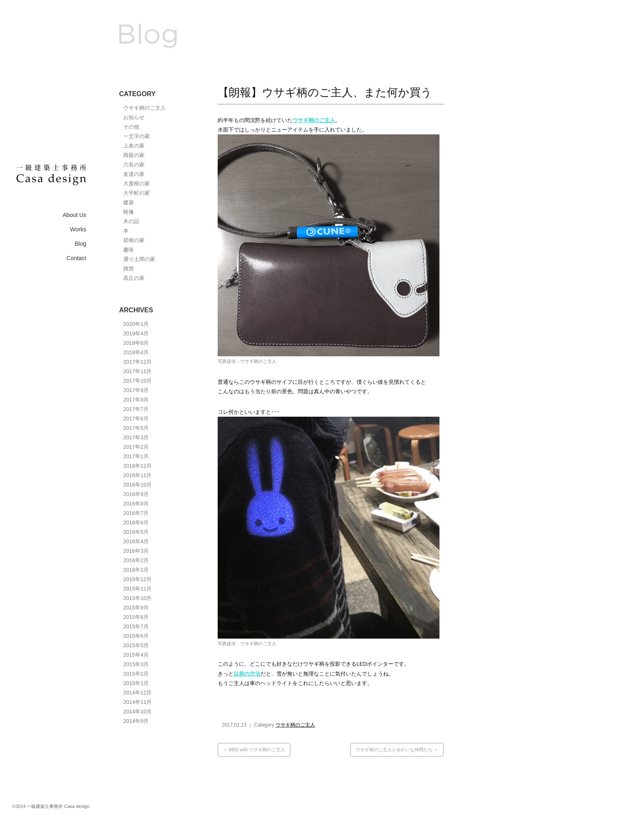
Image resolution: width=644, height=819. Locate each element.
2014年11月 (137, 702)
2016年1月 (136, 570)
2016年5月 (136, 532)
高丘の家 (134, 278)
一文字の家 (137, 136)
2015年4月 (136, 655)
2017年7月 (136, 409)
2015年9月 (136, 608)
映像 (129, 212)
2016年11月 (137, 475)
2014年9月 (136, 721)
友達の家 (134, 174)
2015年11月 (137, 589)
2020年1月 (136, 324)
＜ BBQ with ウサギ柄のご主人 (254, 750)
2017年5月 (136, 428)
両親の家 (134, 155)
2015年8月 (136, 617)
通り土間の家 (139, 259)
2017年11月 (137, 371)
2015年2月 (136, 674)
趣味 (129, 250)
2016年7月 (136, 513)
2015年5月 (136, 645)
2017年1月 (136, 456)
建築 (129, 202)
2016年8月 (136, 504)
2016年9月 (136, 494)
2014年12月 (137, 693)
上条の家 (134, 146)
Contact (76, 258)
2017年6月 (136, 419)
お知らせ (134, 117)
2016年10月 (137, 485)
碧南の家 (134, 240)
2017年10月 (137, 381)
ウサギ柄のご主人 (145, 108)
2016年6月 (136, 523)
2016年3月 (136, 551)
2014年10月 (137, 712)
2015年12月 (137, 579)
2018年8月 (136, 343)
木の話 (131, 221)
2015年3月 (136, 664)
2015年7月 (136, 626)
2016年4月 (136, 541)
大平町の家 (137, 193)
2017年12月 (137, 362)
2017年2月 (136, 447)
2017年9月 (136, 390)
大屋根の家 (137, 183)
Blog (80, 244)
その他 (131, 127)
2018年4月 (136, 352)
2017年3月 (136, 437)
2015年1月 (136, 683)
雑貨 (129, 269)
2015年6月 (136, 636)
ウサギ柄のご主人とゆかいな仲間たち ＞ (397, 750)
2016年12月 (137, 466)
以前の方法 (247, 674)
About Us (74, 215)
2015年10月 (137, 598)
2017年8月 (136, 400)
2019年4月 (136, 333)
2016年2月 (136, 560)
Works (78, 229)
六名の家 (134, 165)
